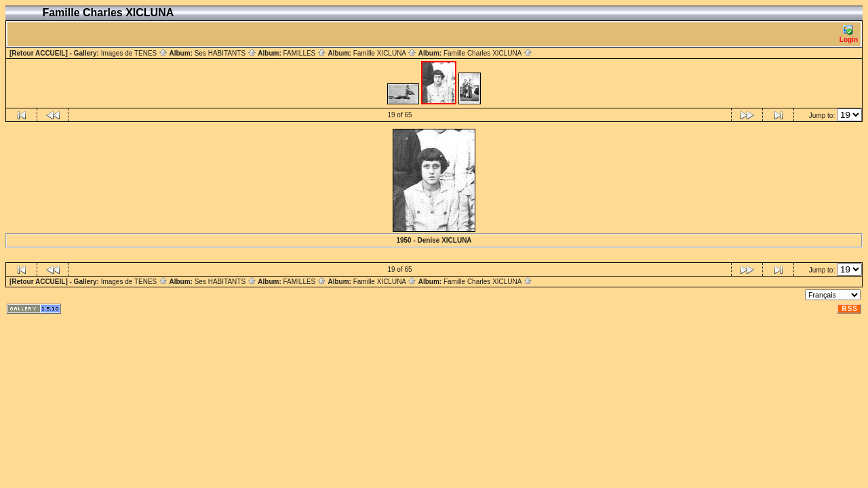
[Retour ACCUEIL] (39, 53)
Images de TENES (134, 53)
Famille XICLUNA (385, 53)
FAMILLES (304, 53)
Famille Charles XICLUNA (488, 53)
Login (849, 34)
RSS (850, 309)
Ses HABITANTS (225, 53)
